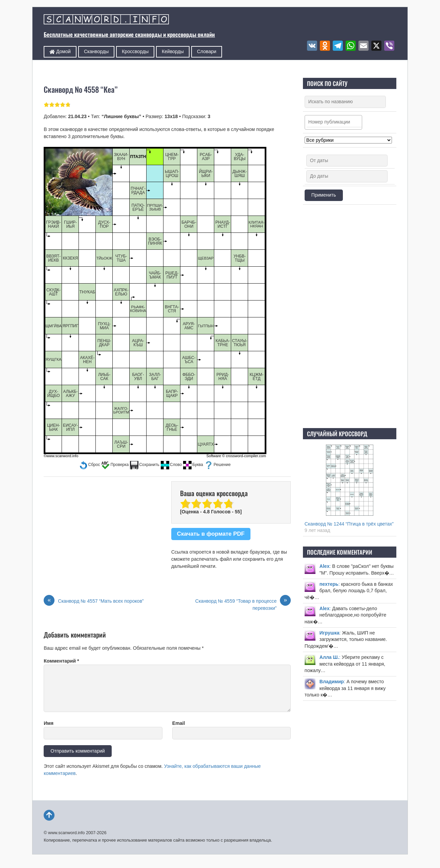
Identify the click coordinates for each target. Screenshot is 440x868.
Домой (60, 51)
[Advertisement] (350, 316)
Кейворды (173, 51)
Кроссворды (135, 51)
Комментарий (61, 661)
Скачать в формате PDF (211, 534)
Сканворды (96, 51)
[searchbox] (335, 122)
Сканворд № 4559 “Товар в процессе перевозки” (243, 604)
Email (179, 723)
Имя (49, 723)
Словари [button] (207, 51)
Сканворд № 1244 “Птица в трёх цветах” (349, 524)
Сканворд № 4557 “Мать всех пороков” (94, 601)
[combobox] (333, 122)
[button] (90, 465)
